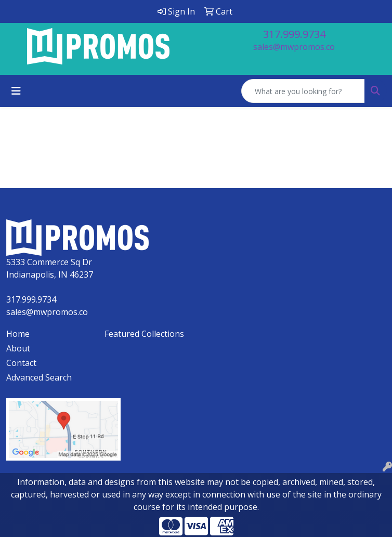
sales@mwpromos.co (294, 47)
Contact (21, 363)
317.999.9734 (294, 34)
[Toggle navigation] (16, 91)
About (18, 348)
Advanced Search (39, 377)
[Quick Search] (303, 91)
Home (18, 334)
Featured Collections (144, 334)
